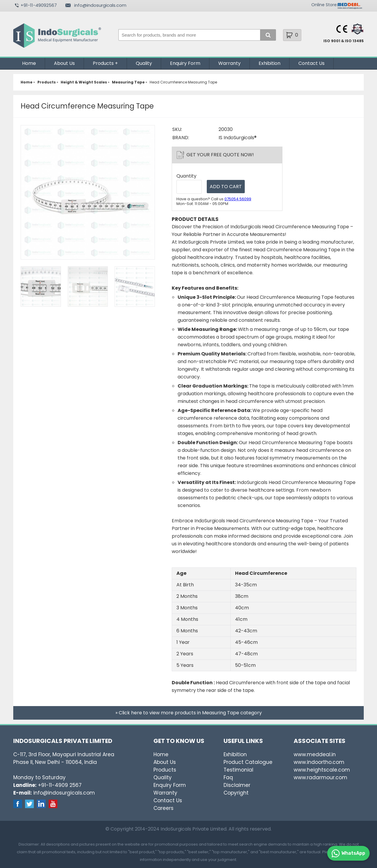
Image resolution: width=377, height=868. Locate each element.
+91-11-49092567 (39, 5)
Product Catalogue (248, 762)
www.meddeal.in (315, 754)
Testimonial (238, 770)
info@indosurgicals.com (100, 5)
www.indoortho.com (319, 762)
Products (103, 63)
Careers (163, 808)
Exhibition (269, 63)
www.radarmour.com (320, 777)
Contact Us (311, 63)
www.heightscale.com (322, 770)
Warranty (229, 63)
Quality (144, 63)
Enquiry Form (185, 63)
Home (29, 63)
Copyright (236, 793)
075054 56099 (238, 199)
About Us (64, 63)
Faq (228, 777)
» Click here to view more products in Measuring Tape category (189, 713)
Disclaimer (237, 785)
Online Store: (324, 5)
